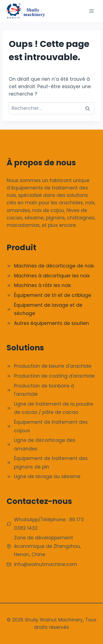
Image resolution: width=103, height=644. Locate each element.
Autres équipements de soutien (51, 323)
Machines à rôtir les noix (42, 285)
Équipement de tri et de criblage (53, 295)
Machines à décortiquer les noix (52, 276)
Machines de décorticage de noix (54, 266)
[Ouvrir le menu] (91, 11)
